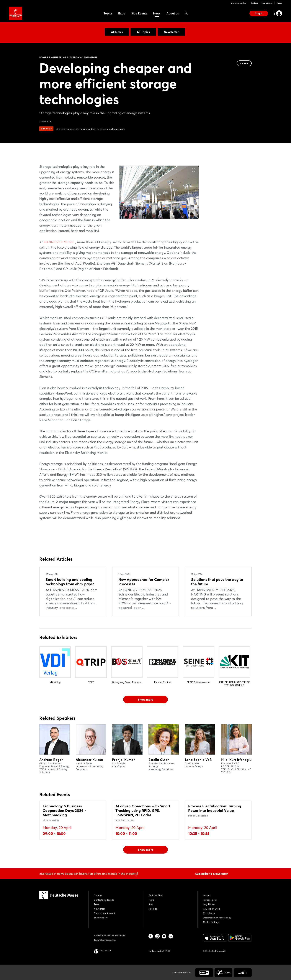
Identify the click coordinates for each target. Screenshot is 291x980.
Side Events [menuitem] (139, 13)
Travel (152, 900)
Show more (146, 699)
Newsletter (171, 32)
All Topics (143, 32)
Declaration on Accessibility (217, 918)
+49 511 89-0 (163, 951)
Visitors (254, 3)
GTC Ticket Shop (211, 909)
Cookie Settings (211, 922)
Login (259, 13)
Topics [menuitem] (108, 13)
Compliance (209, 913)
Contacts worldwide (104, 900)
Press (279, 3)
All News (117, 32)
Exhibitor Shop (156, 895)
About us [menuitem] (173, 13)
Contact (98, 895)
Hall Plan (153, 909)
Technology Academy (105, 940)
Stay (151, 904)
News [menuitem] (157, 13)
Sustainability (101, 918)
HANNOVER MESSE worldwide (109, 935)
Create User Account (104, 913)
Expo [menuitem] (122, 13)
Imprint (207, 895)
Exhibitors (267, 3)
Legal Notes (209, 904)
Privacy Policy (210, 900)
